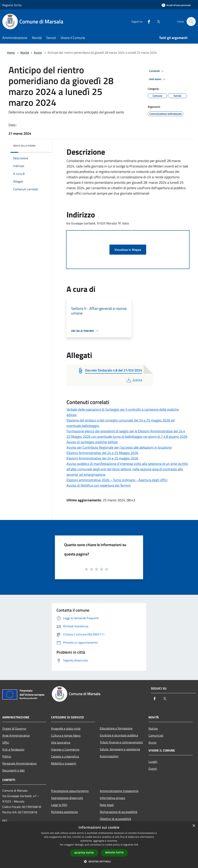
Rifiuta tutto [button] (115, 853)
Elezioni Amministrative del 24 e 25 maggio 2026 (102, 458)
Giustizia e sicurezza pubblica (119, 735)
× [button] (194, 826)
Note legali (107, 805)
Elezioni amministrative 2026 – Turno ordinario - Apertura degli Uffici (117, 480)
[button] (99, 861)
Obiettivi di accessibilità (115, 819)
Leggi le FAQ (59, 805)
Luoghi (153, 762)
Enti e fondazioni (13, 749)
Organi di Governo (14, 728)
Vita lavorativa (61, 742)
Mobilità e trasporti (64, 763)
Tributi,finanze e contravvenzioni (121, 742)
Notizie (153, 728)
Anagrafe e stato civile (66, 728)
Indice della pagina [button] (24, 146)
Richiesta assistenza (64, 812)
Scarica (134, 380)
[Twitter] (157, 21)
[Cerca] (191, 22)
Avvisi (38, 53)
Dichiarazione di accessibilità (119, 812)
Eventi (153, 769)
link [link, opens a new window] (136, 845)
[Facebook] (147, 21)
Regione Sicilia (12, 5)
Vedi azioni (158, 79)
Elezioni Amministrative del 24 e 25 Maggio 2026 (102, 453)
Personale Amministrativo (19, 763)
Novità (25, 53)
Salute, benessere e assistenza (120, 749)
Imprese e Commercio (65, 749)
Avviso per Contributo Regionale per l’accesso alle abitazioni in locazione (119, 447)
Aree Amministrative (16, 735)
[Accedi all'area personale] (176, 5)
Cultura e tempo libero (66, 735)
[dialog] (99, 845)
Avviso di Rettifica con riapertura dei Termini (99, 485)
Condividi (157, 71)
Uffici (6, 742)
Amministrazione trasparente (119, 791)
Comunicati (156, 735)
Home (11, 53)
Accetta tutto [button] (84, 853)
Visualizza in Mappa (128, 250)
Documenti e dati (14, 770)
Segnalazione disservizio (67, 798)
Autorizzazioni (109, 756)
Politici (7, 756)
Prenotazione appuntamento (70, 791)
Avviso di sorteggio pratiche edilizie (92, 442)
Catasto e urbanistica (65, 756)
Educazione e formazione (116, 728)
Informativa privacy (113, 798)
